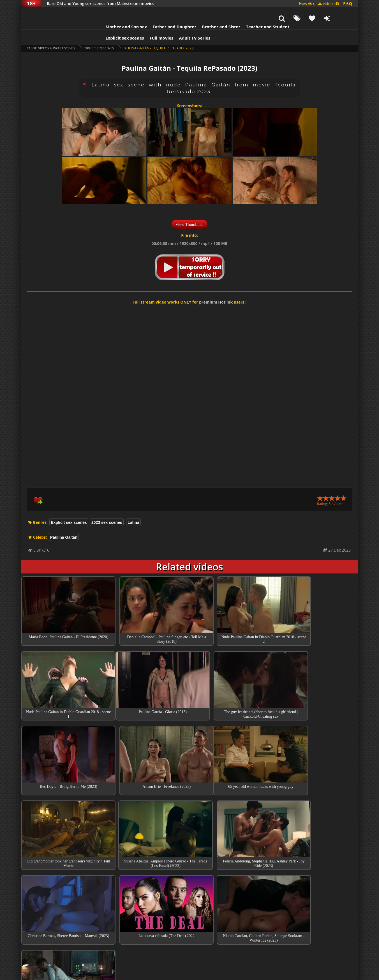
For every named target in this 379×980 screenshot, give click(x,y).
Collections (190, 902)
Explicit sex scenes (114, 24)
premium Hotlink (216, 288)
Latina (133, 508)
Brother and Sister (210, 13)
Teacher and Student (256, 13)
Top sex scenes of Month (190, 886)
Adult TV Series (183, 24)
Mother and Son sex (115, 13)
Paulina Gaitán (64, 523)
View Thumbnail (190, 210)
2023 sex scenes (107, 508)
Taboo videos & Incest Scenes (53, 34)
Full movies (150, 24)
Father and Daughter (163, 13)
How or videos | (325, 4)
